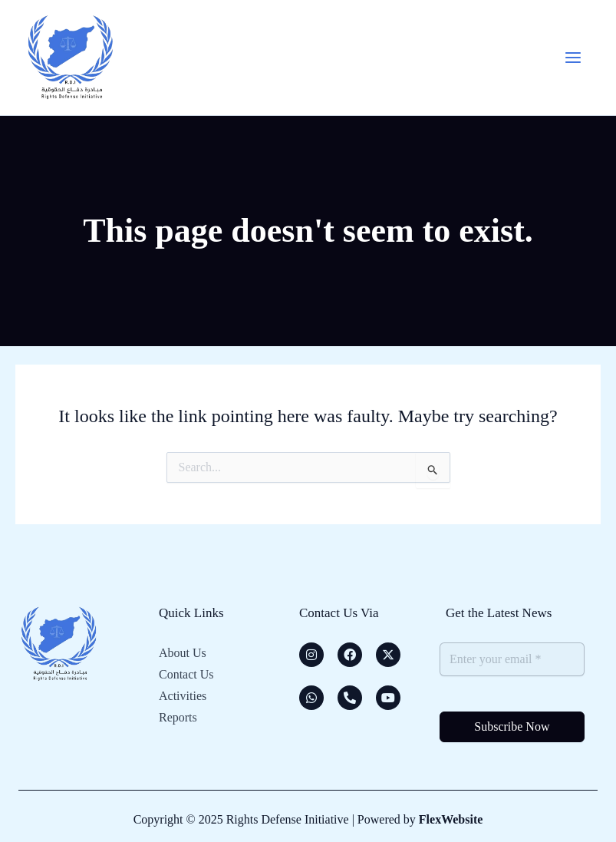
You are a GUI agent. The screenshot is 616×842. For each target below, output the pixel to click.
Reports (178, 717)
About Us (183, 653)
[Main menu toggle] (573, 58)
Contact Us (186, 674)
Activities (183, 696)
